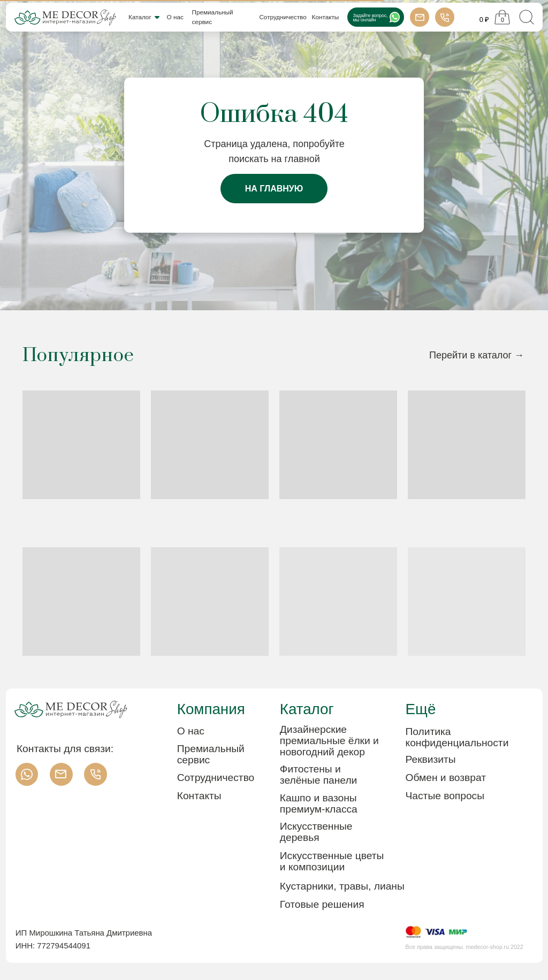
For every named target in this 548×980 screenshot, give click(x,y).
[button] (457, 759)
